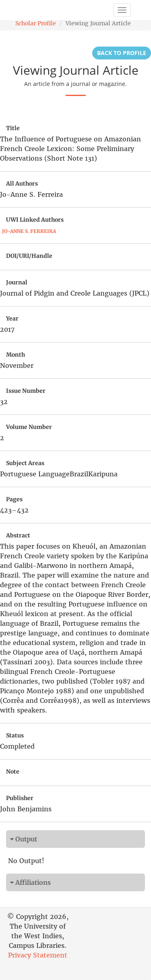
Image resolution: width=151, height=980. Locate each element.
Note (13, 772)
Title (13, 128)
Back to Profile (122, 53)
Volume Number (29, 427)
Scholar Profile (36, 23)
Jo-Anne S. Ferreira (29, 231)
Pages (14, 499)
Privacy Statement (38, 955)
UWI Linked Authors (35, 220)
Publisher (20, 798)
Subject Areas (25, 463)
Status (15, 735)
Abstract (18, 535)
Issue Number (26, 391)
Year (12, 318)
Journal (17, 282)
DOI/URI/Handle (29, 256)
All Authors (22, 184)
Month (16, 355)
